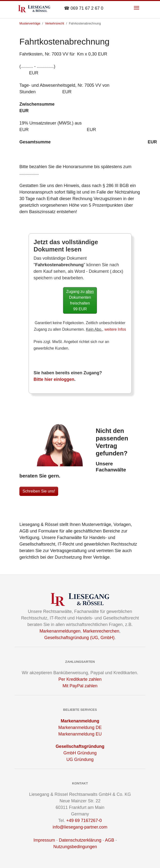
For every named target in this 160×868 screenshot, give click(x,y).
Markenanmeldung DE (80, 727)
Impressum (44, 840)
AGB (110, 840)
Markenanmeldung (80, 721)
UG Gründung (80, 759)
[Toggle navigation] (136, 8)
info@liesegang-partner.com (80, 827)
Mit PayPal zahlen (80, 686)
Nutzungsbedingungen (75, 847)
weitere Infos (115, 329)
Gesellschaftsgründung (80, 746)
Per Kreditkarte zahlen (80, 679)
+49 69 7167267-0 (84, 821)
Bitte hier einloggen (54, 379)
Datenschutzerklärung (80, 840)
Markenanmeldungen (60, 631)
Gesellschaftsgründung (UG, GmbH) (79, 638)
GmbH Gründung (80, 753)
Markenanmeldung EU (80, 734)
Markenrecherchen (101, 631)
